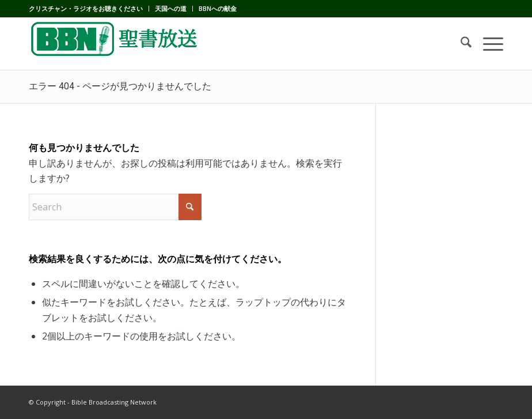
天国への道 (171, 8)
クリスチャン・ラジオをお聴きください (86, 8)
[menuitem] (89, 9)
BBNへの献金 (218, 8)
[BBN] (115, 44)
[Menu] (487, 44)
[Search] (460, 44)
